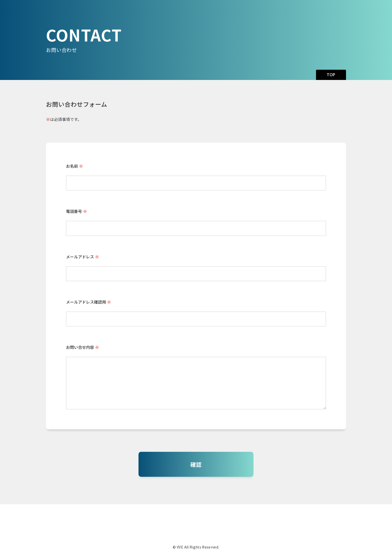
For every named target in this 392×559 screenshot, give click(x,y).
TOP (331, 75)
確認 (196, 464)
